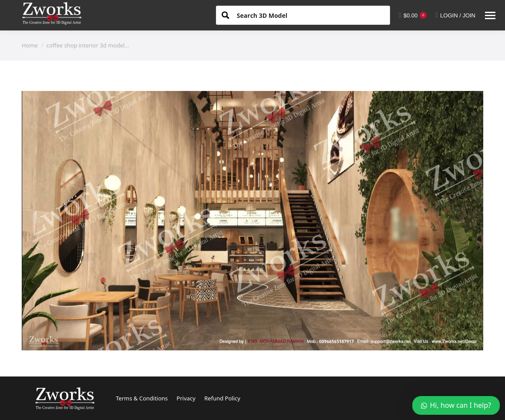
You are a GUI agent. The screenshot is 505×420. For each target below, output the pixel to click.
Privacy (186, 398)
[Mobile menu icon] (490, 15)
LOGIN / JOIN (455, 15)
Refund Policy (222, 398)
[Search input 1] (310, 15)
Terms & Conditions (142, 398)
